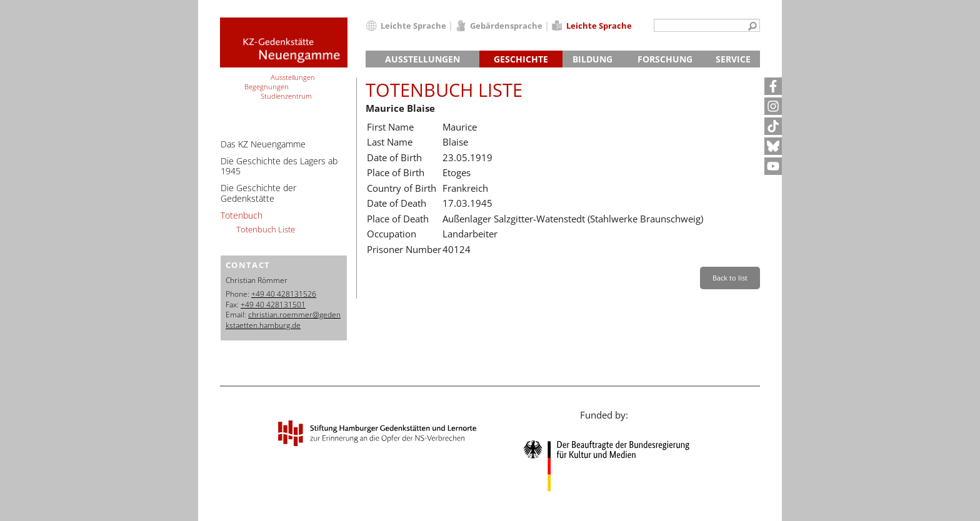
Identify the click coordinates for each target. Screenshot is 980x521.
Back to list (730, 278)
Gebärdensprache (506, 26)
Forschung (665, 59)
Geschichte (521, 59)
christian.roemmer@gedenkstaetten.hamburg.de (283, 320)
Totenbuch (242, 215)
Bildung (592, 59)
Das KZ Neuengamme (263, 144)
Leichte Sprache (413, 26)
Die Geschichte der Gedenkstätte (258, 193)
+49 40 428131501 (273, 305)
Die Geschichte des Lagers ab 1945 (279, 166)
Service (733, 59)
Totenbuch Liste (266, 229)
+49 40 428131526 (284, 294)
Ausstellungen (422, 59)
